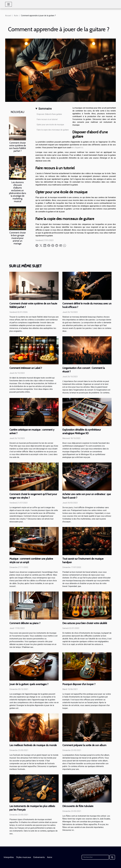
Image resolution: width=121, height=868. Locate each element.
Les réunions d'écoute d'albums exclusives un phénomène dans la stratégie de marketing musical (18, 192)
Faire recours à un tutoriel (47, 119)
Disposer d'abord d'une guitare (49, 114)
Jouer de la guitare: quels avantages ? (29, 684)
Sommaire (45, 109)
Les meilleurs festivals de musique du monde (33, 745)
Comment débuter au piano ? (25, 623)
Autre (16, 16)
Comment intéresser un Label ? (26, 368)
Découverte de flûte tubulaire (78, 806)
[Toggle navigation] (9, 4)
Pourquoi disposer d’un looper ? (79, 684)
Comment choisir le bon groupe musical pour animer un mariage (18, 238)
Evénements (39, 857)
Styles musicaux (24, 857)
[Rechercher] (95, 857)
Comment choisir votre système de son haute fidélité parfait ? (17, 147)
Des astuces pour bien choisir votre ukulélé (85, 623)
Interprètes (9, 857)
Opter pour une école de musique (50, 125)
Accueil (8, 16)
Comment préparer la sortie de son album (84, 745)
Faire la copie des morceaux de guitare (53, 130)
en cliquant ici (77, 148)
